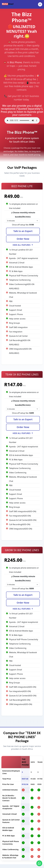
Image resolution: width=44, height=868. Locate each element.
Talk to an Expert (23, 231)
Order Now (23, 239)
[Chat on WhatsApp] (39, 863)
